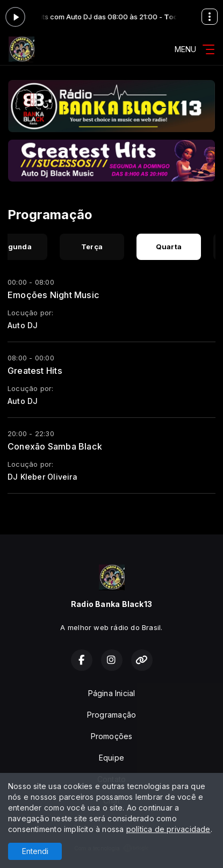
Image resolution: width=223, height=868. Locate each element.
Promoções (112, 736)
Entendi (35, 851)
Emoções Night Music (53, 295)
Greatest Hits (35, 371)
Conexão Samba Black (55, 446)
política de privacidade (168, 829)
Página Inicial (112, 693)
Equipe (112, 758)
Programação (112, 715)
